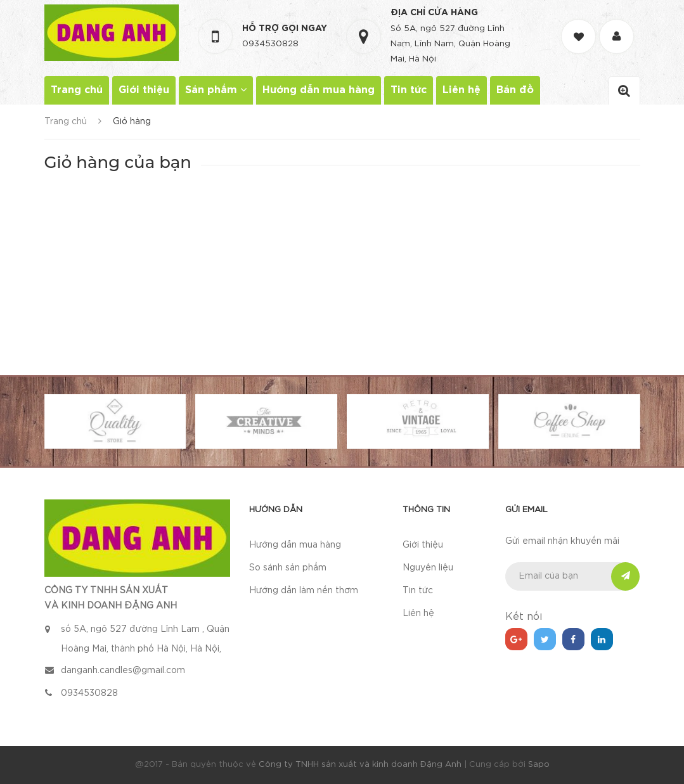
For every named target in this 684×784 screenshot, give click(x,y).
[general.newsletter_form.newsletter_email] (573, 576)
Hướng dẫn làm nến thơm (304, 591)
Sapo (539, 765)
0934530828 (270, 44)
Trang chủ (77, 90)
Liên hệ (461, 90)
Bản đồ (515, 90)
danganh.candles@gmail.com (123, 671)
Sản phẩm (216, 90)
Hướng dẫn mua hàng (319, 90)
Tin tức (409, 90)
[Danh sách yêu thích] (580, 25)
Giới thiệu (144, 90)
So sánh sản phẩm (288, 568)
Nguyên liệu (428, 568)
